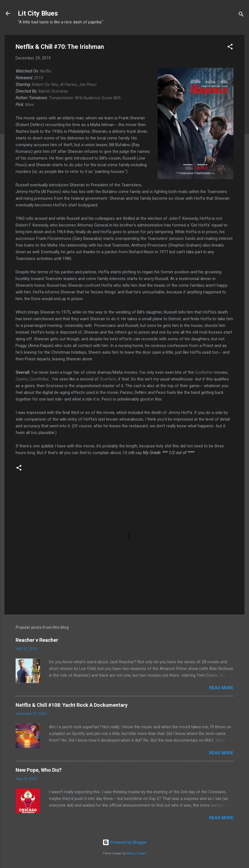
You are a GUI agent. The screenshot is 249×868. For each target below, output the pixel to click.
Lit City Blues (38, 13)
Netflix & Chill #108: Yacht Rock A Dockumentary (72, 705)
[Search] (241, 15)
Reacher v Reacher (37, 640)
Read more (221, 688)
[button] (230, 48)
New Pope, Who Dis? (39, 770)
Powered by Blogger (125, 842)
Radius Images (137, 853)
